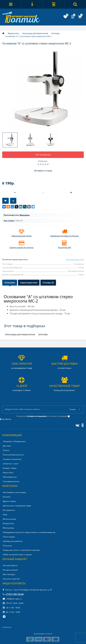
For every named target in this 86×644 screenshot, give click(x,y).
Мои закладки (9, 574)
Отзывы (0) (48, 283)
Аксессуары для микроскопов (20, 334)
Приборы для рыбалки (13, 541)
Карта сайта (8, 472)
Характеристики (29, 283)
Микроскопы (8, 523)
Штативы (43, 334)
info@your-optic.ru (12, 599)
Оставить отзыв (43, 171)
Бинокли (7, 497)
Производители (10, 477)
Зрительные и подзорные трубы (17, 506)
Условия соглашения (12, 459)
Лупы (5, 515)
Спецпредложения (11, 481)
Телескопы (7, 546)
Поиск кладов (9, 537)
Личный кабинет (10, 565)
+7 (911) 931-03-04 (13, 594)
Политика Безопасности (13, 455)
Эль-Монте (5, 419)
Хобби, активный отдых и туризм (17, 555)
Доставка (7, 446)
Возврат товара (10, 468)
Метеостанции (9, 519)
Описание (10, 283)
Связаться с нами (11, 464)
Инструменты (9, 510)
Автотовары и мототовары (14, 492)
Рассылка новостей (11, 579)
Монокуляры (8, 528)
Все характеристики (75, 259)
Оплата (6, 450)
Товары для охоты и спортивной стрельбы (21, 550)
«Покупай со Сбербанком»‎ (14, 441)
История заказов (10, 570)
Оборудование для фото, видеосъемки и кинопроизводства (29, 532)
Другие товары (9, 501)
